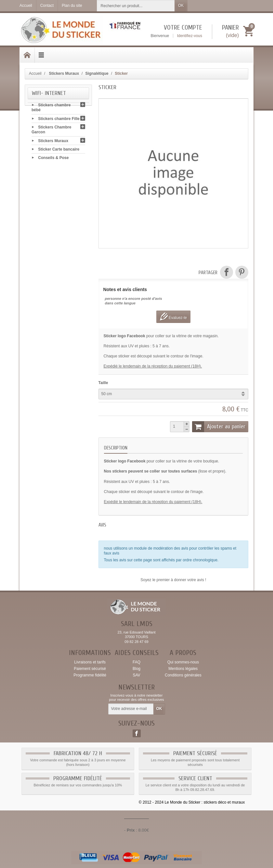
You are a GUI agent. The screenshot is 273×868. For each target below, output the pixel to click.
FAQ (136, 662)
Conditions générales (183, 675)
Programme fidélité (90, 675)
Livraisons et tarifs (90, 662)
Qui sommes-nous (183, 662)
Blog (136, 669)
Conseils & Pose (53, 158)
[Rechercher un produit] (136, 6)
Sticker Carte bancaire (59, 150)
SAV (136, 675)
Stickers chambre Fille (59, 119)
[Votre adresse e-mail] (131, 709)
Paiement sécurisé (90, 669)
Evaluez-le (173, 317)
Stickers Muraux (53, 141)
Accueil (35, 73)
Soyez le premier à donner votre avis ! (173, 580)
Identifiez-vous (190, 36)
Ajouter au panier (219, 427)
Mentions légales (183, 669)
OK (181, 6)
